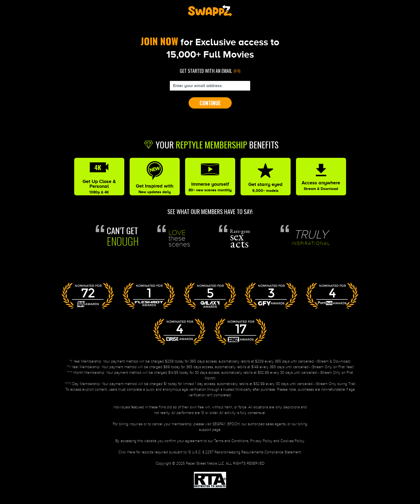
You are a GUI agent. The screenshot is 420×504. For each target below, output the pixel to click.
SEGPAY (219, 424)
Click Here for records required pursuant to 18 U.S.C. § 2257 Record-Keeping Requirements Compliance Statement (210, 452)
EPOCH (234, 424)
